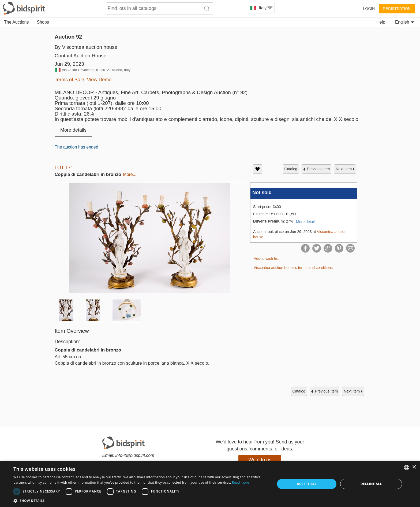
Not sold (262, 193)
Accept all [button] (307, 484)
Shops (43, 22)
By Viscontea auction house (86, 47)
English (405, 22)
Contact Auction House (80, 56)
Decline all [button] (371, 484)
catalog (291, 169)
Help (381, 22)
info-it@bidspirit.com (135, 455)
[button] (140, 500)
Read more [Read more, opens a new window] (241, 482)
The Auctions (16, 22)
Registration (397, 9)
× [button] (414, 467)
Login (369, 9)
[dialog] (210, 484)
